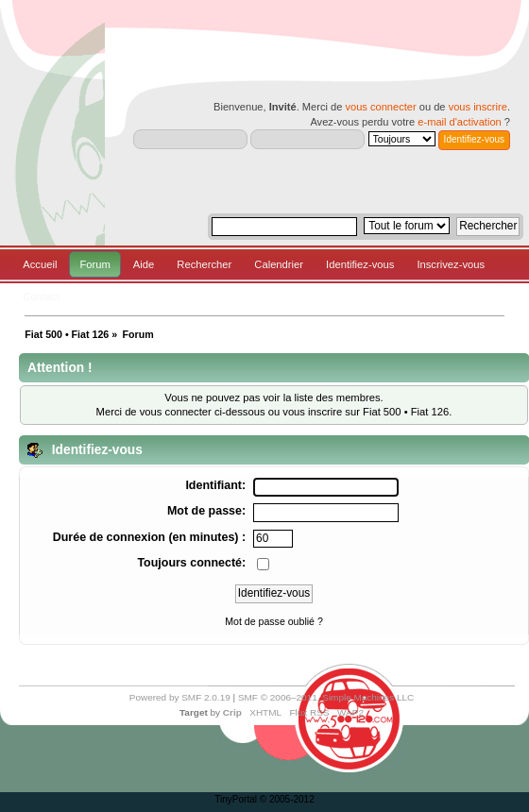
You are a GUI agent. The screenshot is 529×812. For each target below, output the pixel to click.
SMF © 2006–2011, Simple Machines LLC (326, 697)
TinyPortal (236, 799)
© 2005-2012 (287, 799)
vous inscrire (478, 107)
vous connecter (380, 107)
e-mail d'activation (459, 122)
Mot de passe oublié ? (274, 621)
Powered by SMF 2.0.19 (180, 697)
